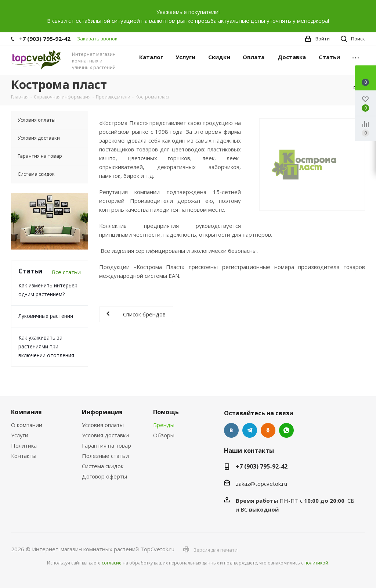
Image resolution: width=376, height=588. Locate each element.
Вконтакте (231, 430)
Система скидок (103, 466)
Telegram (250, 430)
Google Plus (286, 430)
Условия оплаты (103, 425)
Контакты (24, 456)
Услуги (20, 435)
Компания (26, 412)
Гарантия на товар (106, 445)
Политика (24, 445)
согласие (112, 563)
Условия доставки (105, 435)
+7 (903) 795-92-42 (45, 39)
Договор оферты (104, 476)
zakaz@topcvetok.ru (261, 484)
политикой (316, 563)
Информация (102, 412)
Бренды (164, 425)
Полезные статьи (105, 456)
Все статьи (66, 272)
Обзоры (164, 435)
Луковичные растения (46, 316)
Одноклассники (268, 430)
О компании (27, 425)
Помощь (166, 412)
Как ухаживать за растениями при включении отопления (46, 346)
